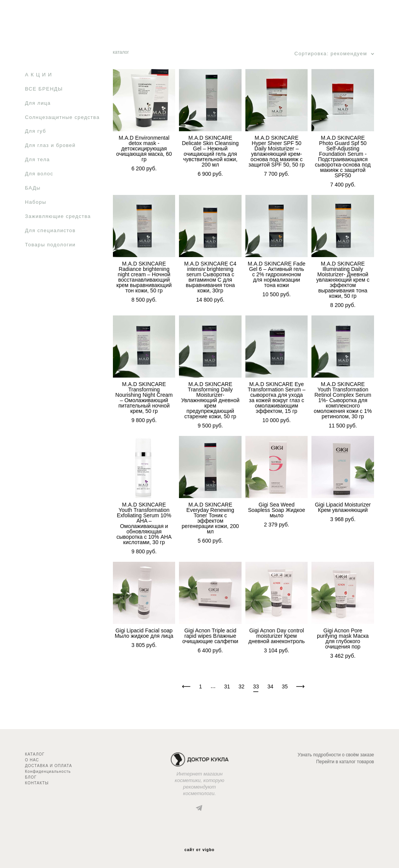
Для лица (38, 103)
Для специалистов (50, 230)
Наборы (36, 202)
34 (270, 686)
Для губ (36, 131)
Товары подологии (50, 245)
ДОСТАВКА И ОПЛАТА (49, 766)
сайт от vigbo (199, 850)
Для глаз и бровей (50, 145)
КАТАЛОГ (35, 754)
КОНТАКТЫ (37, 783)
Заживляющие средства (58, 216)
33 (256, 687)
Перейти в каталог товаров (345, 762)
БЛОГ (31, 777)
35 (285, 686)
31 (227, 686)
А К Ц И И (39, 75)
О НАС (32, 760)
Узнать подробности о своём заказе (336, 755)
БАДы (33, 188)
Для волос (39, 174)
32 (242, 686)
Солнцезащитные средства (62, 117)
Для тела (37, 159)
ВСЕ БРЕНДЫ (44, 89)
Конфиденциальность (48, 771)
